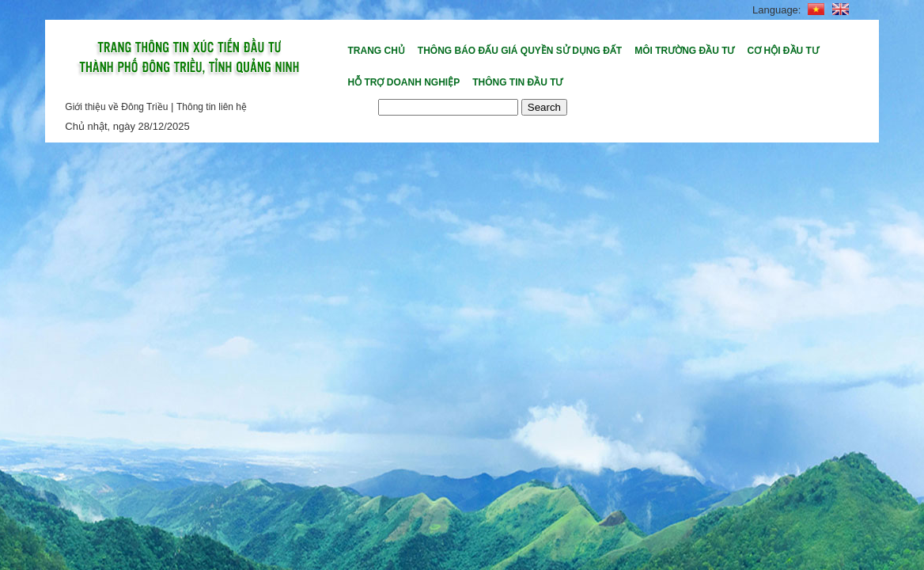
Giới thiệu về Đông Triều (116, 107)
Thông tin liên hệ (212, 107)
